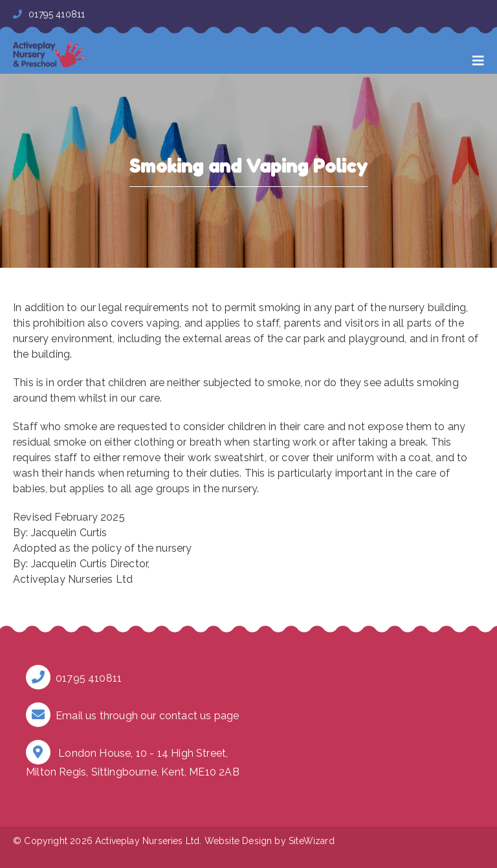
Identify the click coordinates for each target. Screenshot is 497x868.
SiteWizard (312, 841)
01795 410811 (49, 14)
